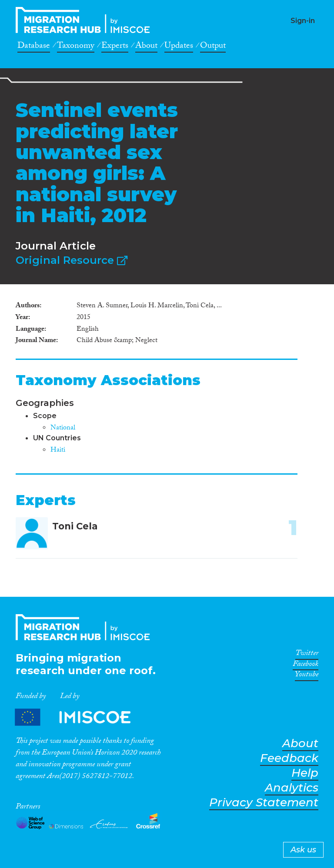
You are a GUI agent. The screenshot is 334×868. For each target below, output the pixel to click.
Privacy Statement (264, 803)
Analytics (292, 788)
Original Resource (72, 260)
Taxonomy (76, 47)
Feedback (289, 758)
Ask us (303, 850)
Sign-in (303, 21)
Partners (80, 717)
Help (305, 773)
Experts (115, 47)
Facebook (306, 665)
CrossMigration (85, 20)
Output (213, 47)
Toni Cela (75, 526)
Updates (179, 47)
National (63, 428)
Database (34, 47)
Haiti (58, 451)
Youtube (307, 676)
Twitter (307, 655)
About (146, 47)
